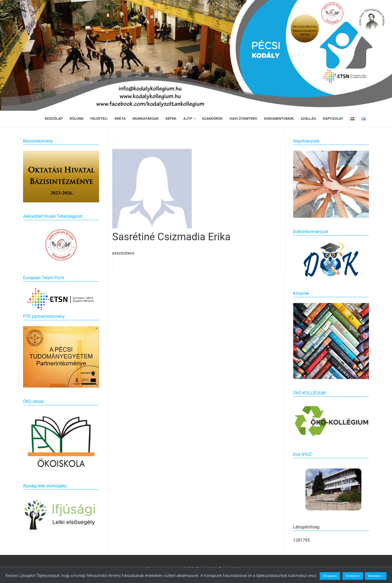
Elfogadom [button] (330, 576)
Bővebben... (376, 576)
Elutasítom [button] (353, 576)
